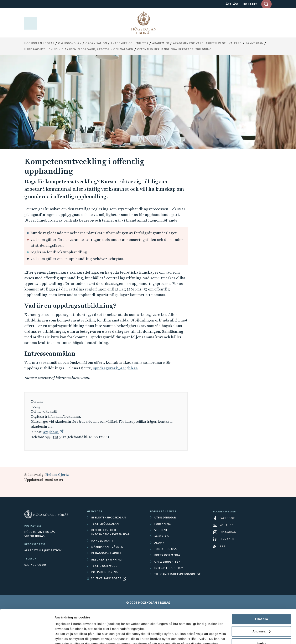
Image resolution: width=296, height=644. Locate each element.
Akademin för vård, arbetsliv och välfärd (207, 44)
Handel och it (102, 541)
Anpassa (261, 602)
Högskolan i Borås (39, 44)
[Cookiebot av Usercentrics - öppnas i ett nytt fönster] (27, 636)
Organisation (96, 44)
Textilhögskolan (105, 524)
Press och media (167, 556)
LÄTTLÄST (232, 4)
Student (161, 530)
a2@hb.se (51, 432)
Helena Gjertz (57, 475)
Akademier (161, 44)
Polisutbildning (105, 572)
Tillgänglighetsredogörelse (178, 574)
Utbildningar (165, 518)
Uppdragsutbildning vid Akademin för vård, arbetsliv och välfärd (79, 50)
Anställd (162, 537)
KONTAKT (250, 4)
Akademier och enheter (130, 44)
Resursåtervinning (107, 560)
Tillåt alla (261, 590)
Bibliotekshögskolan (109, 518)
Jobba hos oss (166, 549)
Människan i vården (107, 547)
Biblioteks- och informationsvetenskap (111, 532)
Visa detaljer (64, 636)
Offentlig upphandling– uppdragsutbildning (174, 50)
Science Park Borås (106, 579)
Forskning (163, 524)
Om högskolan (70, 44)
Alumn (160, 543)
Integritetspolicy (169, 568)
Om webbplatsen (168, 562)
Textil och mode (104, 566)
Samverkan (255, 44)
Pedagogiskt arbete (107, 553)
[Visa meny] (31, 23)
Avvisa (261, 614)
